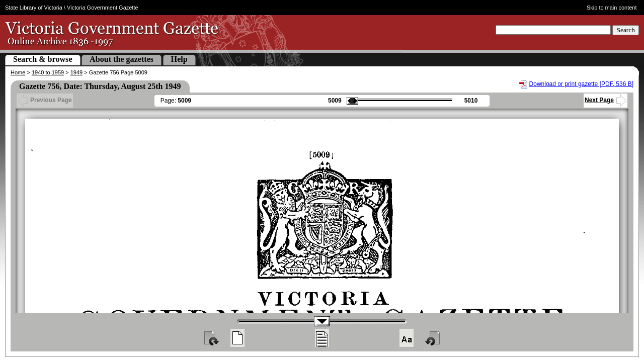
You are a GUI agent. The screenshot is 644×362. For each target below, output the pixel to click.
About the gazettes (122, 59)
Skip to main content (612, 8)
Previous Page (45, 100)
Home (18, 72)
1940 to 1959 (48, 72)
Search (626, 30)
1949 (76, 72)
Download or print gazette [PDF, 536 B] (581, 84)
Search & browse (43, 59)
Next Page (606, 100)
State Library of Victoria (34, 8)
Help (179, 59)
